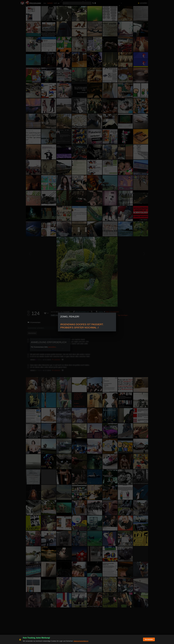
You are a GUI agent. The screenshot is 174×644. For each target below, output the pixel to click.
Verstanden (149, 639)
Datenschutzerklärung (81, 641)
